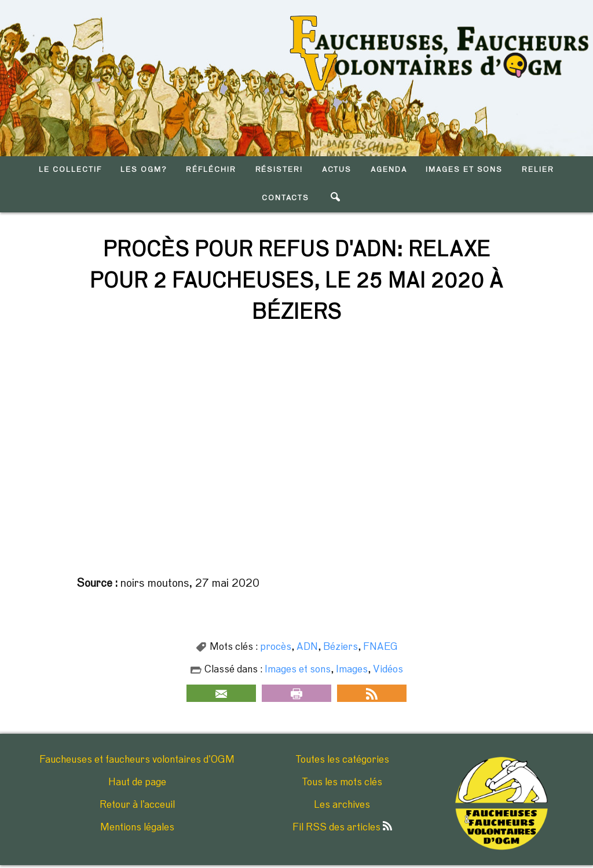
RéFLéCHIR (211, 170)
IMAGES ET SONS (464, 170)
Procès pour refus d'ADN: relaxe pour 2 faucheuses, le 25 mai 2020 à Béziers (296, 281)
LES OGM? (144, 170)
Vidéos (388, 670)
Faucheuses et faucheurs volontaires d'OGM (137, 760)
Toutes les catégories (342, 760)
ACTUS (337, 170)
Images (352, 670)
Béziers (341, 647)
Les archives (342, 805)
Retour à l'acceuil (137, 805)
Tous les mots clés (342, 782)
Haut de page (137, 782)
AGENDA (389, 170)
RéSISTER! (279, 170)
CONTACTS (286, 198)
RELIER (538, 170)
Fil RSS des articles (342, 827)
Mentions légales (137, 827)
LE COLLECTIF (70, 170)
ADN (307, 647)
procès (276, 647)
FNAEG (380, 647)
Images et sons (298, 670)
